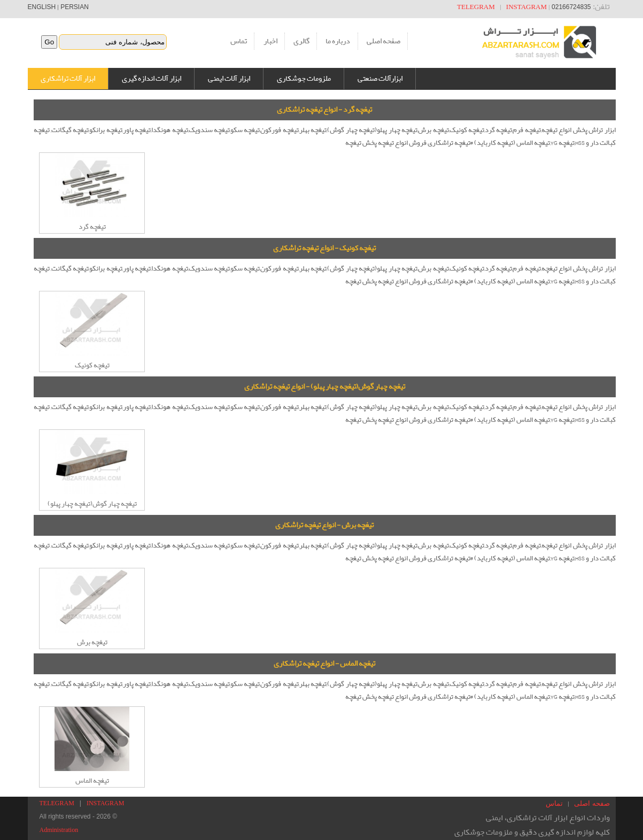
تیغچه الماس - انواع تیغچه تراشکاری (324, 664)
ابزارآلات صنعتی (380, 79)
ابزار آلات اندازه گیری (152, 79)
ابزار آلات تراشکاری (68, 79)
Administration (59, 830)
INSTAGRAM (526, 7)
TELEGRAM (476, 7)
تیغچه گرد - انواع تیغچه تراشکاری (324, 110)
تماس (239, 41)
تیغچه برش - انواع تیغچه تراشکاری (324, 525)
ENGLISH (42, 7)
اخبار (270, 41)
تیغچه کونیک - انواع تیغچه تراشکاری (324, 248)
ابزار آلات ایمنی (229, 79)
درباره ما (338, 41)
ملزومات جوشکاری (304, 79)
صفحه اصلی (384, 41)
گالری (301, 41)
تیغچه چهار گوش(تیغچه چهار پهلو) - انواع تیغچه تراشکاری (325, 387)
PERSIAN (75, 7)
